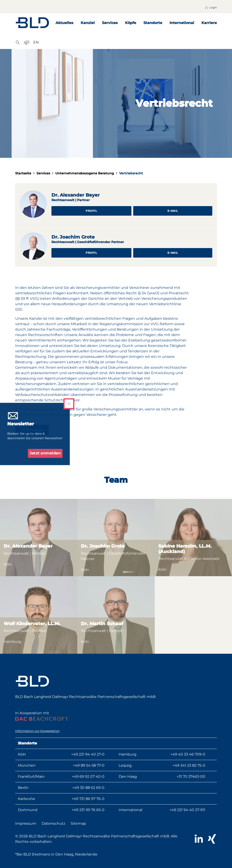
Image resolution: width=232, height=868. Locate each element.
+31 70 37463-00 (191, 777)
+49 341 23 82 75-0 (189, 765)
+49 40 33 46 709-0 (188, 754)
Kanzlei (88, 23)
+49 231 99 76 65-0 (88, 810)
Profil (91, 211)
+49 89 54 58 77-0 (89, 765)
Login (211, 7)
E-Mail (173, 211)
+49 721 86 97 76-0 (88, 799)
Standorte (153, 23)
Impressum (26, 823)
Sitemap (78, 823)
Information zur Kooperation (37, 731)
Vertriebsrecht (131, 173)
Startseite (23, 173)
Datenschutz (53, 823)
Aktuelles (64, 23)
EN (36, 42)
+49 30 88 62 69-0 (88, 788)
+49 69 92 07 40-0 (88, 777)
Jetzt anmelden (45, 453)
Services (110, 23)
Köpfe (131, 23)
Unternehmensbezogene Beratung (85, 173)
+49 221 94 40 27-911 (187, 810)
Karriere (209, 23)
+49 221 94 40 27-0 (88, 754)
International (182, 23)
